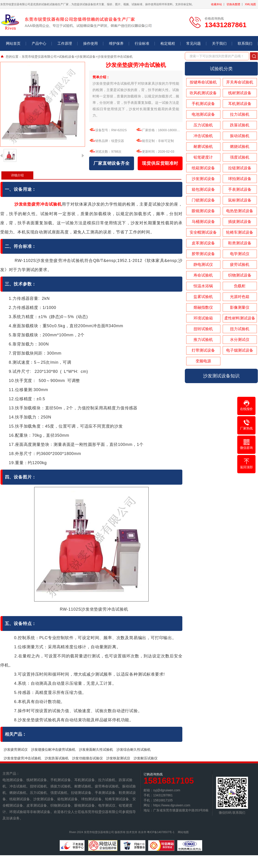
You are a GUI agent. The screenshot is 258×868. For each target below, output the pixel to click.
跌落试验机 (240, 125)
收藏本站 (217, 4)
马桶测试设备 (203, 222)
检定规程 (168, 43)
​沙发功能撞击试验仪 (87, 758)
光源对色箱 (240, 297)
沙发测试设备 (86, 57)
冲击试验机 (203, 136)
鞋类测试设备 (240, 243)
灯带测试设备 (203, 350)
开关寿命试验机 (240, 82)
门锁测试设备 (203, 200)
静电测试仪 (203, 265)
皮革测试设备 (203, 243)
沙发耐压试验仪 (146, 758)
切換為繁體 (233, 4)
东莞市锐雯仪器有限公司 (39, 57)
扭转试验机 (203, 329)
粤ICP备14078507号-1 (161, 832)
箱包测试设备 (203, 190)
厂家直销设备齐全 (111, 163)
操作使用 (90, 43)
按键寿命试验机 (203, 82)
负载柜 (240, 286)
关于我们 (219, 43)
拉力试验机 (240, 114)
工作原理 (65, 43)
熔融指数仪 (203, 307)
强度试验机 (240, 157)
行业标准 (142, 43)
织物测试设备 (240, 275)
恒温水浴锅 (203, 286)
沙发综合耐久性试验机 (134, 749)
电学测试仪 (240, 254)
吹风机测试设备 (203, 93)
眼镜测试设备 (203, 211)
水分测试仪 (240, 340)
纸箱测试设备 (203, 168)
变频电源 (203, 361)
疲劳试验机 (240, 265)
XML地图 (250, 4)
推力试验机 (203, 340)
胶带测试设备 (203, 254)
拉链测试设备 (240, 168)
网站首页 (13, 43)
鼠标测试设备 (240, 200)
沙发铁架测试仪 (118, 758)
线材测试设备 (240, 93)
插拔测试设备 (240, 222)
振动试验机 (240, 136)
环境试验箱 (203, 318)
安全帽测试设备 (203, 232)
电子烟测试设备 (240, 350)
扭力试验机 (240, 329)
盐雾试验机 (203, 297)
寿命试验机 (203, 275)
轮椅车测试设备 (240, 232)
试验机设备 (67, 57)
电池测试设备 (203, 114)
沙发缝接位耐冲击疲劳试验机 (53, 749)
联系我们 (245, 43)
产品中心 (39, 43)
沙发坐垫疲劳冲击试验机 (22, 758)
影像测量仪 (240, 307)
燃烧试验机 (240, 147)
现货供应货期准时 (160, 163)
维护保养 (116, 43)
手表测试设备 (240, 190)
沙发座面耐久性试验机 (96, 749)
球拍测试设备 (240, 179)
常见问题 (193, 43)
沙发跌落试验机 (57, 758)
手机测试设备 (203, 104)
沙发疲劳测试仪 (16, 749)
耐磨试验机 (203, 147)
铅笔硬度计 (203, 157)
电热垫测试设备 (240, 211)
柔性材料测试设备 (240, 318)
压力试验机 (203, 125)
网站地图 (183, 832)
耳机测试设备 (240, 104)
